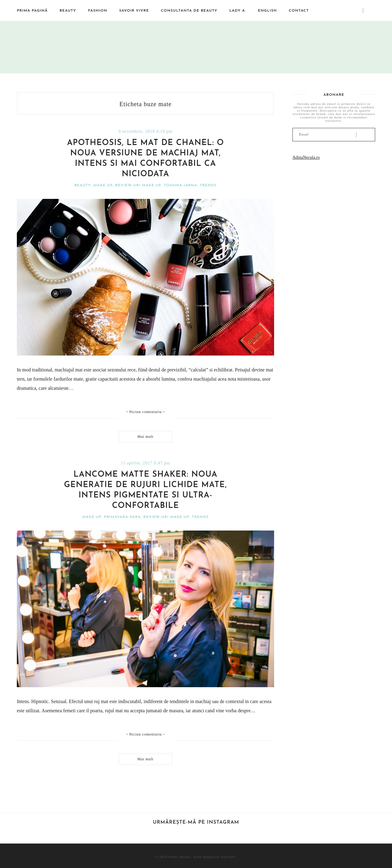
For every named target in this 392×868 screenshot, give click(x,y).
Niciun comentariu (146, 412)
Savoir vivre (134, 11)
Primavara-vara (122, 517)
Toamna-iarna (181, 185)
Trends (208, 185)
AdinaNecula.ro (306, 157)
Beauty (68, 11)
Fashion (98, 11)
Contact (299, 11)
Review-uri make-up (138, 185)
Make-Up (103, 185)
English (267, 11)
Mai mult (145, 437)
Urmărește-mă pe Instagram (196, 822)
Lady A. (238, 11)
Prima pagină (32, 11)
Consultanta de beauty (189, 11)
